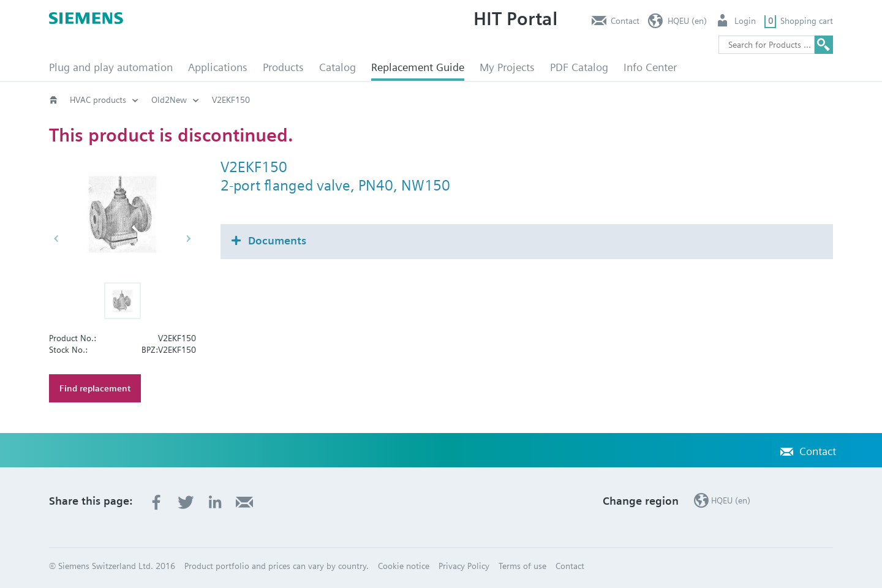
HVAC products (98, 100)
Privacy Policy (464, 566)
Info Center (650, 67)
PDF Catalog (579, 67)
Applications (218, 67)
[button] (123, 301)
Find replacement (95, 388)
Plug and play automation (111, 67)
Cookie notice (404, 566)
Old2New (169, 100)
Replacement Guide (418, 67)
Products (283, 67)
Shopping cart (807, 21)
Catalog (337, 67)
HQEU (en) (687, 21)
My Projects (507, 67)
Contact (625, 21)
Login (745, 21)
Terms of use (522, 566)
